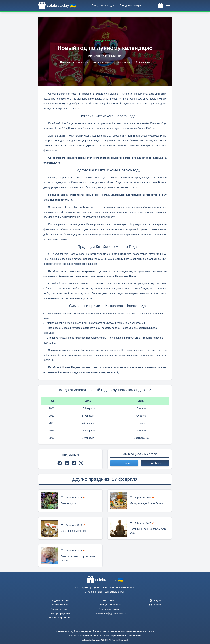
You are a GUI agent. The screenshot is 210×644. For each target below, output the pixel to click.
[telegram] (60, 463)
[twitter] (74, 463)
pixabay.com (120, 636)
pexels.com (135, 636)
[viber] (81, 463)
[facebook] (67, 463)
